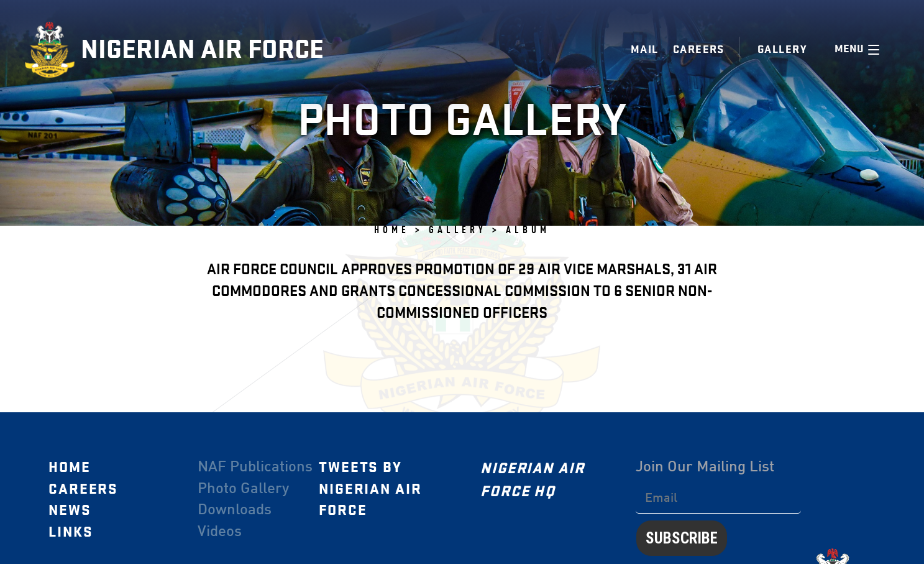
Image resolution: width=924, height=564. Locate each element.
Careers (699, 49)
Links (70, 532)
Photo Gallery (243, 489)
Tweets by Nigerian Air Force (370, 488)
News (69, 511)
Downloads (234, 511)
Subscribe (681, 538)
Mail (645, 49)
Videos (219, 532)
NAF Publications (254, 467)
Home (69, 467)
